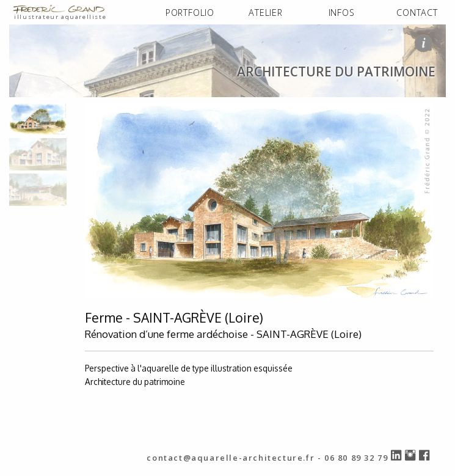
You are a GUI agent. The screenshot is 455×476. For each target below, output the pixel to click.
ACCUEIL (29, 109)
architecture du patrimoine (146, 109)
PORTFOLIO (190, 13)
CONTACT (417, 13)
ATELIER (266, 13)
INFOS (342, 13)
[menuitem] (190, 13)
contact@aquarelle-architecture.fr (231, 458)
